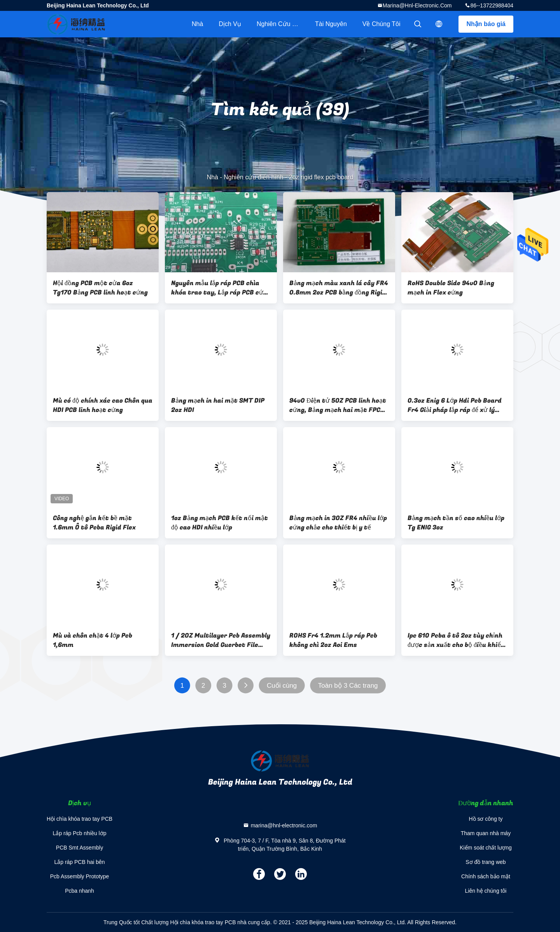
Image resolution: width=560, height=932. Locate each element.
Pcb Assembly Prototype (80, 876)
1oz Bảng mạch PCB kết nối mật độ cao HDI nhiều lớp (220, 523)
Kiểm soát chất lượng (486, 848)
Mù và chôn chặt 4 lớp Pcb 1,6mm (93, 640)
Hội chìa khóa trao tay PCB (80, 819)
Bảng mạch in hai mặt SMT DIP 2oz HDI (218, 405)
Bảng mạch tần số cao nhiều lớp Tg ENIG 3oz (456, 523)
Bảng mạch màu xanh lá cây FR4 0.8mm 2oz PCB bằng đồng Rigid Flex (339, 288)
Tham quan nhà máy (486, 833)
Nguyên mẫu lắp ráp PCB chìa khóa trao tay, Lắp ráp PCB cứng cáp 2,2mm (221, 288)
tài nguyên (331, 24)
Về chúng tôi (381, 24)
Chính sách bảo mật (486, 876)
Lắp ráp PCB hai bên (79, 862)
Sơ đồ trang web (486, 862)
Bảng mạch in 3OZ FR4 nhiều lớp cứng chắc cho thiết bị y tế (338, 523)
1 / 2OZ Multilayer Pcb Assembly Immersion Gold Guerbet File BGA (221, 640)
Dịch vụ (230, 24)
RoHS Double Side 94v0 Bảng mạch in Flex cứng (451, 288)
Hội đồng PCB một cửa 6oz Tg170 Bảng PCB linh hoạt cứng (100, 288)
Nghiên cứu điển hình (282, 24)
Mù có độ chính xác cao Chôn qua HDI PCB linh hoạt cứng (103, 405)
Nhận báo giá (486, 24)
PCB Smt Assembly (80, 848)
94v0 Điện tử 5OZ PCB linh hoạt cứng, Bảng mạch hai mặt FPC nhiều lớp (338, 405)
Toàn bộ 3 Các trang (348, 686)
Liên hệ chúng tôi (486, 891)
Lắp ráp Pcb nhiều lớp (80, 833)
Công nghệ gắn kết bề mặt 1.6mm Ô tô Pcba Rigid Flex (94, 523)
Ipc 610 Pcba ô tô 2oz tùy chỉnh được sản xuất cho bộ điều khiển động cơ (456, 640)
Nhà (197, 24)
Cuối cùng (282, 686)
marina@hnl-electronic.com (417, 5)
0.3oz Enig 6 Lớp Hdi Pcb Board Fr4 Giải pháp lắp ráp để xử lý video (455, 405)
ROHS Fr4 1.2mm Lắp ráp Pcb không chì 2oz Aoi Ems (333, 640)
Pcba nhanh (80, 891)
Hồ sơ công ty (486, 819)
